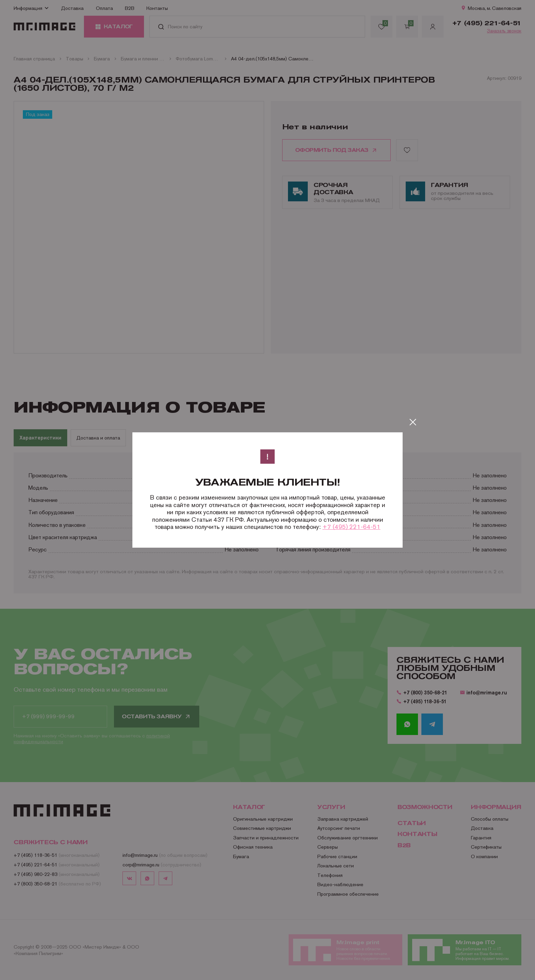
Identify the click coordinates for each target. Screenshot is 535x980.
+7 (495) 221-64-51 (351, 527)
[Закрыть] (413, 422)
